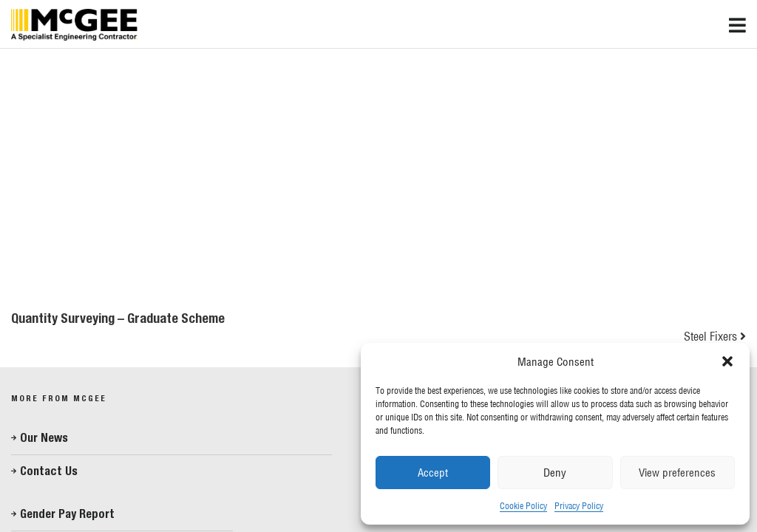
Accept (433, 473)
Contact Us (49, 471)
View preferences (677, 473)
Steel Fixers (710, 336)
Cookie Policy (523, 506)
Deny (555, 473)
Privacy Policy (579, 506)
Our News (44, 438)
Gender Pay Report (67, 514)
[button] (727, 361)
